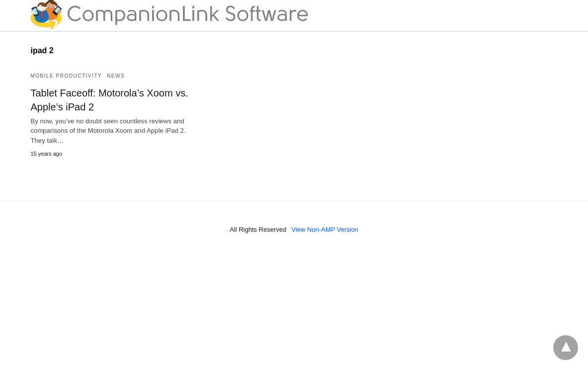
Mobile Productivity (67, 76)
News (116, 76)
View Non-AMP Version (325, 230)
